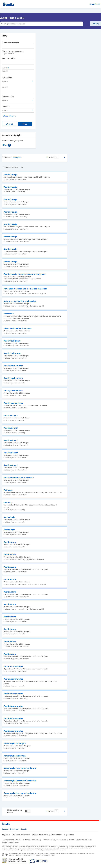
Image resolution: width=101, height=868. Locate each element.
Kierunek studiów (9, 58)
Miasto (5, 68)
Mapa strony (69, 835)
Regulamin (6, 835)
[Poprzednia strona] (47, 157)
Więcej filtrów (9, 116)
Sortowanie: (7, 157)
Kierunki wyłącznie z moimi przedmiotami (14, 53)
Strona (51, 157)
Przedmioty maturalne (11, 42)
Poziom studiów (8, 97)
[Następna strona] (65, 157)
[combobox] (18, 46)
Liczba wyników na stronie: (15, 811)
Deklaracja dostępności (21, 835)
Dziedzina (6, 106)
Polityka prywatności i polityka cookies (47, 835)
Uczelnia (5, 87)
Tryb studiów (7, 77)
